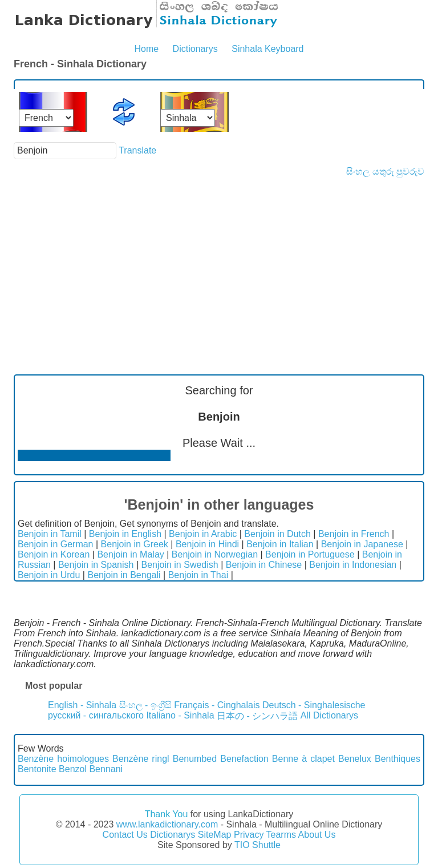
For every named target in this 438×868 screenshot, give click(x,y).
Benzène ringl (141, 759)
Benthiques (398, 759)
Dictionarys (195, 49)
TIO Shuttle (257, 845)
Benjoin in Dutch (277, 534)
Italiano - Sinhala (180, 715)
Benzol (73, 769)
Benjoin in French (354, 534)
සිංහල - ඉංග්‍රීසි (145, 705)
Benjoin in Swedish (179, 565)
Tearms (281, 835)
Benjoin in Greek (135, 544)
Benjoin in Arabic (203, 534)
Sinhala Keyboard (267, 49)
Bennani (106, 769)
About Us (317, 835)
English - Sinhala (82, 705)
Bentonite (37, 769)
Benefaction (244, 759)
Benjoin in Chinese (264, 565)
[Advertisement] (219, 263)
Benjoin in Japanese (362, 544)
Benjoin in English (125, 534)
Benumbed (195, 759)
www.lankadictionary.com (167, 824)
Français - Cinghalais (217, 705)
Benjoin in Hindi (207, 544)
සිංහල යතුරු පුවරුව (385, 171)
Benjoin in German (56, 544)
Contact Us (125, 835)
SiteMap (215, 835)
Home (146, 49)
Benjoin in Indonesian (353, 565)
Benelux (355, 759)
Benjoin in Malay (130, 554)
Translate (137, 150)
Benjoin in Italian (280, 544)
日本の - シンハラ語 (257, 716)
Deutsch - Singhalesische (314, 705)
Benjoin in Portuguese (310, 554)
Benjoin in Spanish (96, 565)
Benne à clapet (303, 759)
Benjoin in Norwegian (215, 554)
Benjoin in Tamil (50, 534)
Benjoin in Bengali (124, 575)
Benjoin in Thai (198, 575)
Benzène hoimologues (63, 759)
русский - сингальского (96, 715)
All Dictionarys (329, 715)
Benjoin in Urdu (49, 575)
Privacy (249, 835)
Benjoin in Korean (54, 554)
